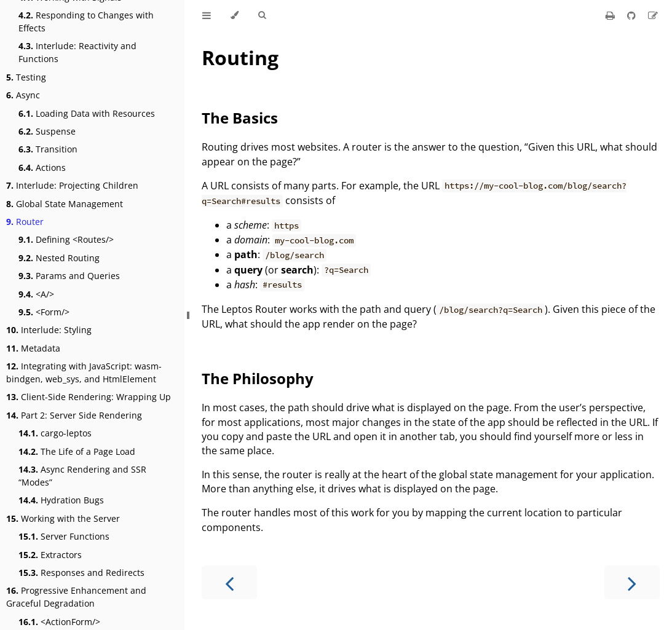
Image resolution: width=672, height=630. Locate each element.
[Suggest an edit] (653, 15)
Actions (42, 167)
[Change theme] (235, 15)
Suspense (47, 131)
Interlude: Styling (49, 330)
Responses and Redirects (81, 573)
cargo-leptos (55, 433)
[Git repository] (633, 15)
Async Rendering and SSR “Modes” (82, 476)
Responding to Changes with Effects (86, 22)
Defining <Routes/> (66, 239)
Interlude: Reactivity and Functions (77, 52)
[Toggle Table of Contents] (207, 15)
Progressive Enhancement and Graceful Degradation (76, 597)
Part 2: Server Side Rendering (74, 415)
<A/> (36, 294)
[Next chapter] (632, 582)
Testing (26, 77)
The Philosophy (258, 378)
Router (25, 222)
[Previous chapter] (229, 582)
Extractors (50, 555)
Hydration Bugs (61, 500)
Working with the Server (63, 518)
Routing (240, 57)
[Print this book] (611, 15)
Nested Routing (59, 258)
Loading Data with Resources (87, 113)
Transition (48, 149)
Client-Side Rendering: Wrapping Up (89, 397)
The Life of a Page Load (77, 451)
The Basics (240, 118)
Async (23, 95)
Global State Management (65, 204)
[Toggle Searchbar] (262, 15)
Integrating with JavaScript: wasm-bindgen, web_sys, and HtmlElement (84, 372)
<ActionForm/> (59, 622)
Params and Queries (69, 276)
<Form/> (44, 312)
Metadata (33, 348)
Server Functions (64, 536)
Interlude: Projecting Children (72, 185)
